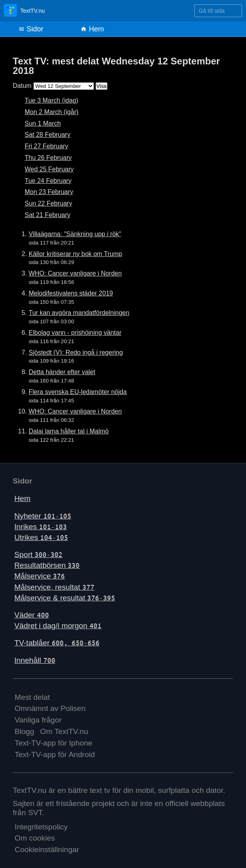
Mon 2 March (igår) (52, 112)
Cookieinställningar (47, 850)
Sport (38, 554)
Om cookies (35, 838)
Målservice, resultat (54, 587)
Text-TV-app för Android (55, 754)
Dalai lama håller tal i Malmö (69, 431)
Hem (92, 29)
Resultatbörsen (47, 565)
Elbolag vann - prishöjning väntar (75, 333)
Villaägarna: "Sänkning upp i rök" (75, 234)
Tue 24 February (48, 181)
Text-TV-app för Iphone (54, 743)
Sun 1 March (43, 123)
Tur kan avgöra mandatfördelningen (79, 313)
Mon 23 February (49, 192)
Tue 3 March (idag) (52, 100)
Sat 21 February (48, 215)
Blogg (24, 731)
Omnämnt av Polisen (50, 708)
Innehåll (35, 660)
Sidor (31, 29)
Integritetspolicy (41, 827)
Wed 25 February (49, 169)
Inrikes (41, 527)
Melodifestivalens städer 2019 (71, 293)
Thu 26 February (48, 158)
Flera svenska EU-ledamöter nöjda (78, 392)
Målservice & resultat (65, 598)
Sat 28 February (48, 135)
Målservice (40, 576)
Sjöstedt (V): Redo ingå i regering (76, 352)
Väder (32, 615)
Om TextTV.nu (64, 731)
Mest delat (32, 697)
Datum (22, 86)
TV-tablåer (57, 643)
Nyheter (43, 516)
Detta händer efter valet (62, 372)
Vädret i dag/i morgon (58, 626)
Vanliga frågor (38, 720)
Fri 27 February (46, 146)
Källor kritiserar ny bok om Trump (75, 254)
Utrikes (41, 537)
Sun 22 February (48, 203)
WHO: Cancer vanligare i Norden (75, 273)
